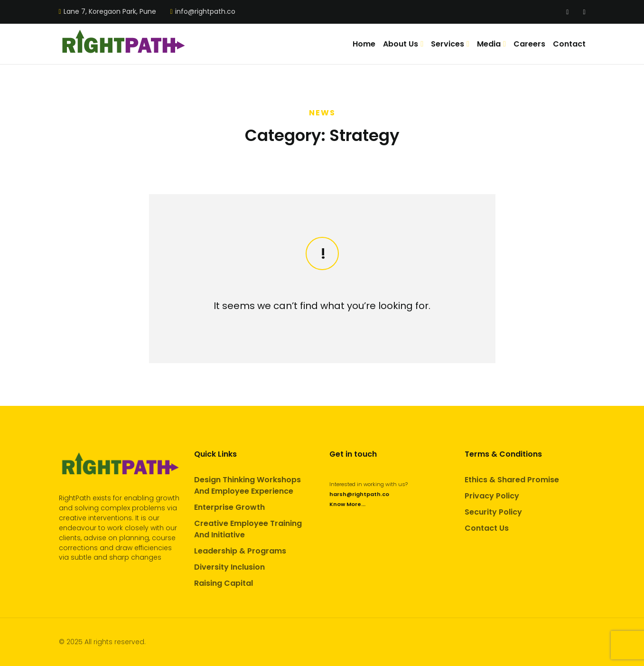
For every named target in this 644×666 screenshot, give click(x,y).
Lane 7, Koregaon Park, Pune (110, 12)
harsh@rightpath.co (359, 494)
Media (489, 44)
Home (364, 44)
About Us (401, 44)
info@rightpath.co (205, 12)
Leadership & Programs (240, 551)
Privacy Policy (492, 496)
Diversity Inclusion (229, 567)
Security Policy (493, 512)
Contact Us (487, 528)
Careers (529, 44)
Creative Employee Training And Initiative (248, 529)
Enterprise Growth (229, 507)
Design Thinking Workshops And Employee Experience (247, 485)
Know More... (347, 504)
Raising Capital (224, 583)
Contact (569, 44)
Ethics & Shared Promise (512, 480)
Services (448, 44)
